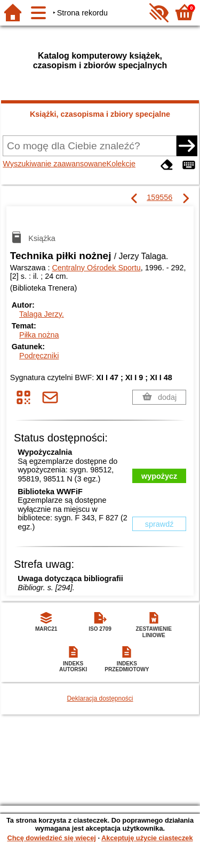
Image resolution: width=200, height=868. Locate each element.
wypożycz (159, 476)
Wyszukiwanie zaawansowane (54, 164)
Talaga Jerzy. (42, 314)
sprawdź (159, 524)
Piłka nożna (39, 335)
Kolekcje (121, 164)
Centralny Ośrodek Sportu (96, 268)
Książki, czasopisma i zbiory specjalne (100, 114)
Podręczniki (39, 356)
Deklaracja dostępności (100, 698)
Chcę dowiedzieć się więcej (51, 838)
